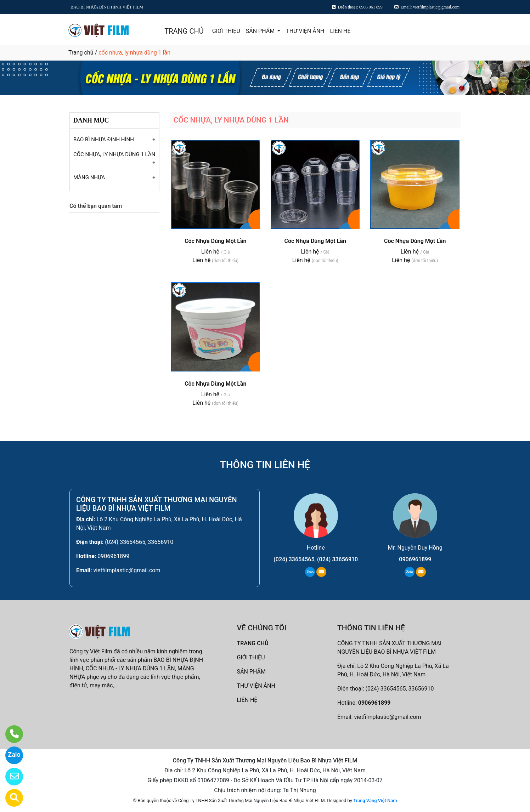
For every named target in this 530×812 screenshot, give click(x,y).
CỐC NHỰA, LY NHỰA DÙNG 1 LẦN (114, 154)
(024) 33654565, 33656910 (139, 542)
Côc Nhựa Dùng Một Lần (215, 241)
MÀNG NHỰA (89, 177)
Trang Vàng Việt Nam (375, 800)
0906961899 (113, 556)
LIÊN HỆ (340, 31)
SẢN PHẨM (261, 31)
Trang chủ (81, 53)
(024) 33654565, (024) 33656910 (316, 559)
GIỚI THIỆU (226, 31)
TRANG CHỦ (184, 31)
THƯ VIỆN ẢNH (305, 31)
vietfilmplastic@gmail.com (127, 570)
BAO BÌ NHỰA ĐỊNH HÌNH (104, 140)
